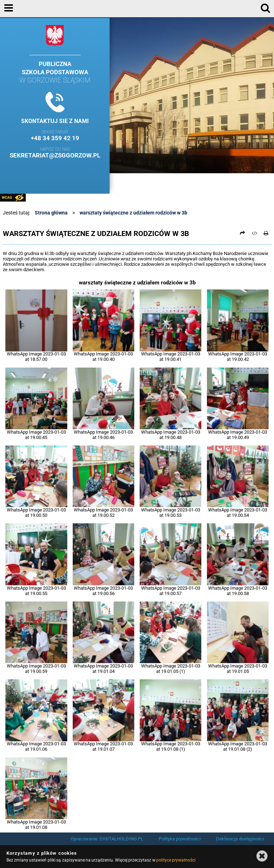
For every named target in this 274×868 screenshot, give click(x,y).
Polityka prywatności (180, 839)
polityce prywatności (176, 860)
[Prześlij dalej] (243, 233)
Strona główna (51, 213)
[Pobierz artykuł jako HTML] (254, 233)
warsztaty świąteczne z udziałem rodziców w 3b (133, 213)
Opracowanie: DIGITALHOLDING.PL (107, 839)
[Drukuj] (266, 233)
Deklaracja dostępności (240, 839)
